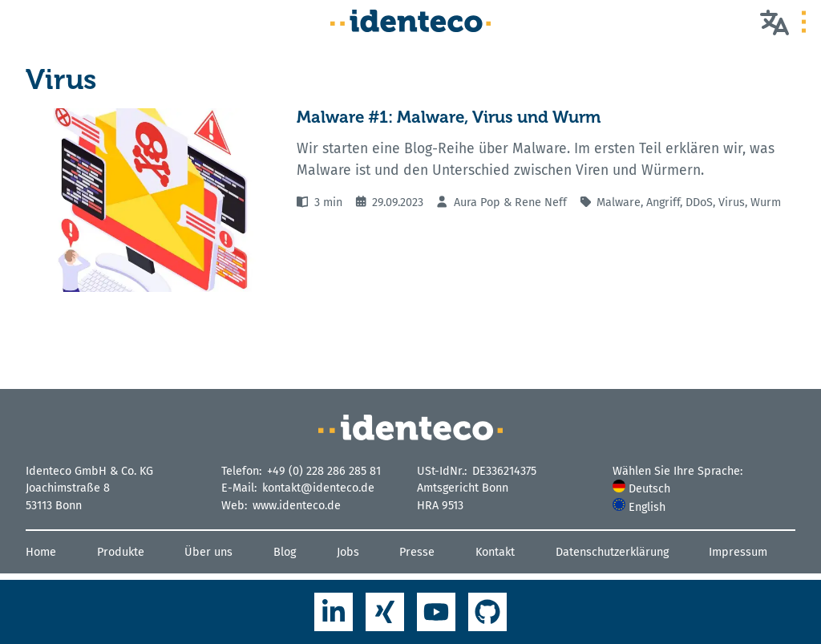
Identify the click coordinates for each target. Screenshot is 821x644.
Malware (619, 203)
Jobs (348, 552)
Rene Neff (541, 203)
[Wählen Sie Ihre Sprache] (774, 22)
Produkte (121, 552)
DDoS (699, 203)
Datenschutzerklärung (612, 552)
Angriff (663, 203)
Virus (732, 203)
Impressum (738, 552)
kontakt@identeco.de (318, 488)
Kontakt (495, 552)
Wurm (766, 203)
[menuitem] (704, 489)
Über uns (208, 552)
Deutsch (641, 489)
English (639, 507)
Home (41, 552)
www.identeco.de (297, 506)
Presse (417, 552)
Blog (285, 552)
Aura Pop (477, 203)
